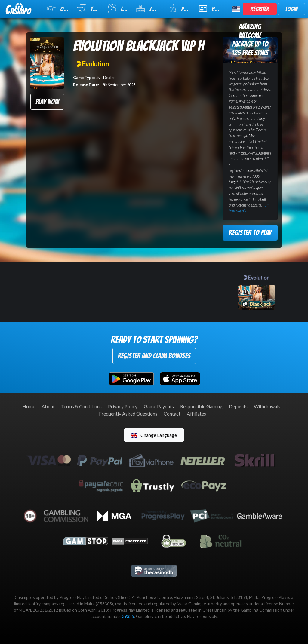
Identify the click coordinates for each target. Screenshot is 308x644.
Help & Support (212, 8)
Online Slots (58, 9)
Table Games (88, 9)
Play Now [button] (47, 101)
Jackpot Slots (148, 9)
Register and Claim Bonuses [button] (154, 356)
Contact (172, 414)
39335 (128, 616)
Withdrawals (267, 406)
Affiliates (196, 414)
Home (29, 406)
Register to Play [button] (250, 233)
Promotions (180, 8)
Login (291, 9)
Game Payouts (159, 406)
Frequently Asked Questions (128, 414)
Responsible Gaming (201, 406)
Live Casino (118, 9)
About (48, 406)
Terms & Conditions (81, 406)
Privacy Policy (123, 406)
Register (260, 9)
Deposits (238, 406)
